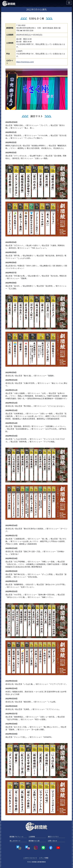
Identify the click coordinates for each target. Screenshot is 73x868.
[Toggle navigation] (69, 3)
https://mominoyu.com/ (25, 62)
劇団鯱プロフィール (17, 837)
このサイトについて (30, 858)
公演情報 (32, 837)
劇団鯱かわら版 (34, 841)
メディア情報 (44, 858)
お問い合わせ (52, 841)
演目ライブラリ (53, 837)
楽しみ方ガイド (15, 841)
